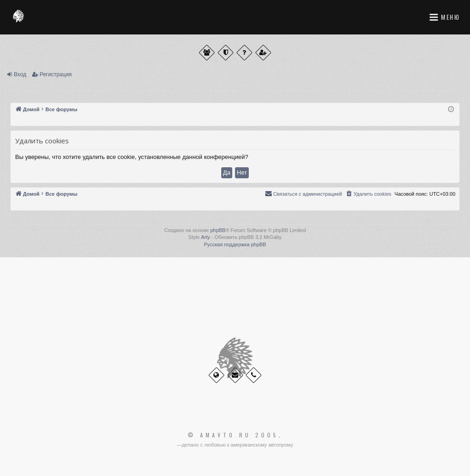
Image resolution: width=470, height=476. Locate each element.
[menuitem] (368, 194)
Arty (206, 237)
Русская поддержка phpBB (235, 244)
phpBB (218, 230)
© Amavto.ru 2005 (233, 435)
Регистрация (56, 74)
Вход (20, 74)
